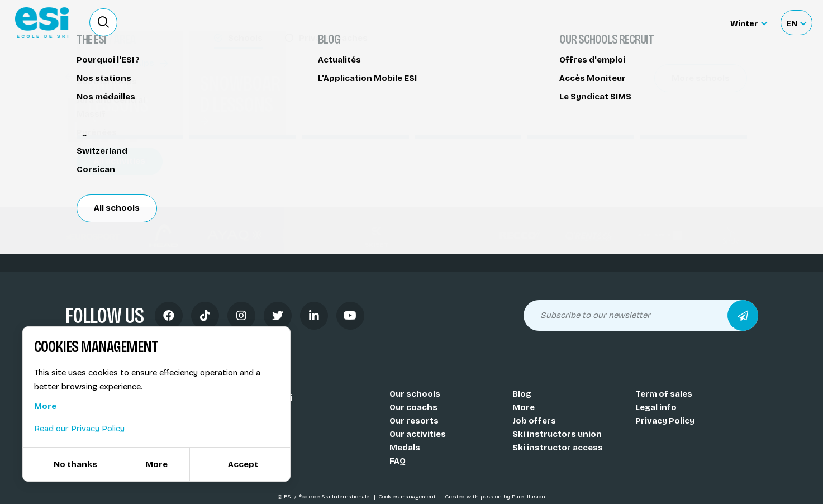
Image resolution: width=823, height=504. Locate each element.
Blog (522, 394)
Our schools (415, 394)
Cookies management (408, 497)
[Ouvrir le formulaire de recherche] (103, 22)
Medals (405, 448)
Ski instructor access (558, 448)
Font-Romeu (106, 160)
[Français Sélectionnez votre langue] (796, 23)
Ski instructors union (557, 434)
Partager (663, 102)
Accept (243, 464)
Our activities (418, 434)
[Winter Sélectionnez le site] (749, 23)
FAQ (398, 461)
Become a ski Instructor (537, 22)
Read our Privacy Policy (79, 429)
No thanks (75, 464)
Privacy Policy (665, 421)
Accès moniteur (687, 23)
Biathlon (89, 77)
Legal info (656, 407)
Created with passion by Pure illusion (495, 497)
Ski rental (619, 22)
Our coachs (413, 407)
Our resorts (414, 421)
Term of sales (664, 394)
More (524, 407)
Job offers (534, 421)
